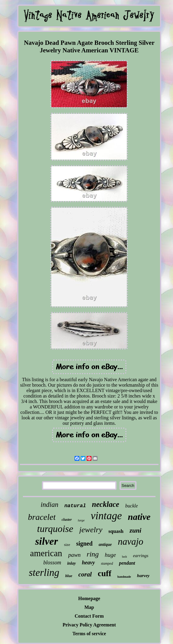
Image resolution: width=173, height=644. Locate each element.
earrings (141, 556)
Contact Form (89, 616)
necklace (106, 504)
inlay (71, 563)
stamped (107, 563)
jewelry (91, 530)
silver (46, 541)
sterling (44, 573)
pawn (74, 555)
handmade (124, 577)
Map (89, 607)
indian (49, 505)
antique (105, 545)
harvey (143, 576)
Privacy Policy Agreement (89, 625)
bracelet (42, 517)
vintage (106, 516)
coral (85, 574)
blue (69, 576)
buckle (132, 506)
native (139, 517)
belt (125, 556)
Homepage (89, 598)
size (67, 545)
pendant (127, 563)
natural (75, 506)
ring (93, 554)
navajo (130, 542)
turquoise (55, 529)
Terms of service (89, 634)
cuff (105, 573)
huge (110, 555)
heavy (88, 563)
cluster (67, 520)
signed (84, 543)
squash (116, 531)
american (46, 553)
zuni (135, 530)
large (81, 520)
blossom (52, 563)
